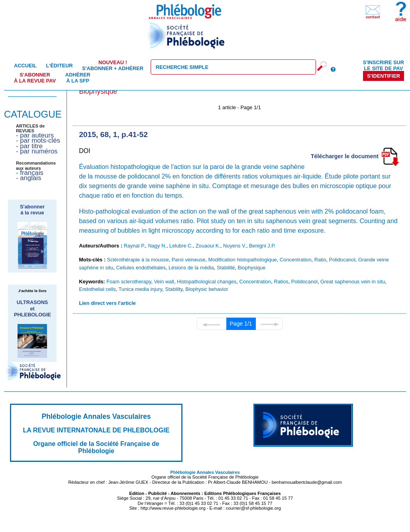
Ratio (320, 260)
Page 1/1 (241, 324)
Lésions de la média (191, 268)
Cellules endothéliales (141, 268)
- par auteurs (35, 135)
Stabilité (226, 268)
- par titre (29, 146)
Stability (174, 289)
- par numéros (37, 151)
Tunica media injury (141, 289)
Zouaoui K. (208, 246)
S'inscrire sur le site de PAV (384, 65)
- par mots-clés (38, 140)
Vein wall (164, 282)
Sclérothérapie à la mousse (138, 260)
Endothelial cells (97, 289)
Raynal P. (135, 246)
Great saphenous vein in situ (353, 282)
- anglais (28, 178)
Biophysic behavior (207, 289)
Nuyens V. (235, 246)
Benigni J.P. (262, 246)
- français (30, 173)
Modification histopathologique (243, 260)
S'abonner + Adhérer (113, 65)
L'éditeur (59, 66)
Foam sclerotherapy (129, 282)
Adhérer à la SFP (78, 78)
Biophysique (252, 268)
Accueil (25, 66)
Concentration (296, 260)
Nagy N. (157, 246)
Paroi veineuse (189, 260)
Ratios (281, 282)
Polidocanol (342, 260)
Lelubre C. (181, 246)
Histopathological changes (207, 282)
